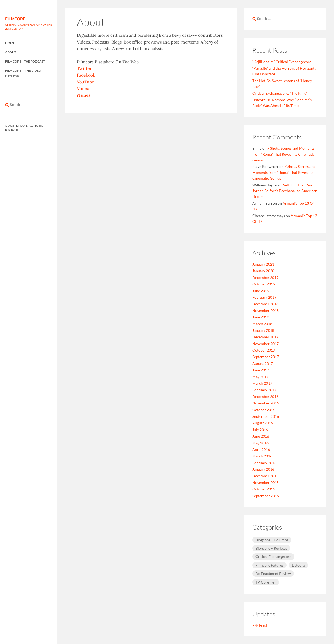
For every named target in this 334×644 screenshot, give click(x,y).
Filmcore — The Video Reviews (23, 73)
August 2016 (263, 423)
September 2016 (266, 416)
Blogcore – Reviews (271, 548)
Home (10, 43)
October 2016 (264, 410)
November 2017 (266, 344)
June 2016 (261, 436)
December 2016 (265, 397)
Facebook (86, 75)
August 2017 (263, 363)
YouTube (86, 82)
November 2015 (266, 483)
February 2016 (264, 463)
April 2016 (261, 449)
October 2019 (264, 284)
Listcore (298, 565)
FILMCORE (15, 19)
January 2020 (263, 271)
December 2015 (265, 476)
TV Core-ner (266, 582)
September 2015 (266, 496)
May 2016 (260, 443)
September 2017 (266, 357)
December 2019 (265, 277)
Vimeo (83, 88)
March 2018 (262, 324)
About (11, 52)
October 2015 (264, 489)
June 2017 (261, 370)
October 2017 (264, 350)
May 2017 (260, 377)
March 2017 (262, 383)
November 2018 (266, 311)
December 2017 (265, 337)
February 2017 (264, 390)
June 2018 (261, 317)
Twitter (84, 68)
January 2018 (263, 330)
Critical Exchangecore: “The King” (280, 93)
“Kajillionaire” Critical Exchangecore (282, 62)
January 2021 (263, 264)
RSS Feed (260, 625)
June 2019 (261, 291)
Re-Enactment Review (273, 574)
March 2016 (262, 456)
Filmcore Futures (269, 565)
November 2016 (266, 403)
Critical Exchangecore (273, 557)
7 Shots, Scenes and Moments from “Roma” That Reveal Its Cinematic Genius (284, 154)
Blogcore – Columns (272, 540)
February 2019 (264, 297)
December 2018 (265, 304)
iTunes (84, 95)
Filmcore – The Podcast (25, 61)
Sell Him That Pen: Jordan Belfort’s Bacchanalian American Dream (285, 191)
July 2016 (260, 430)
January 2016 (263, 469)
